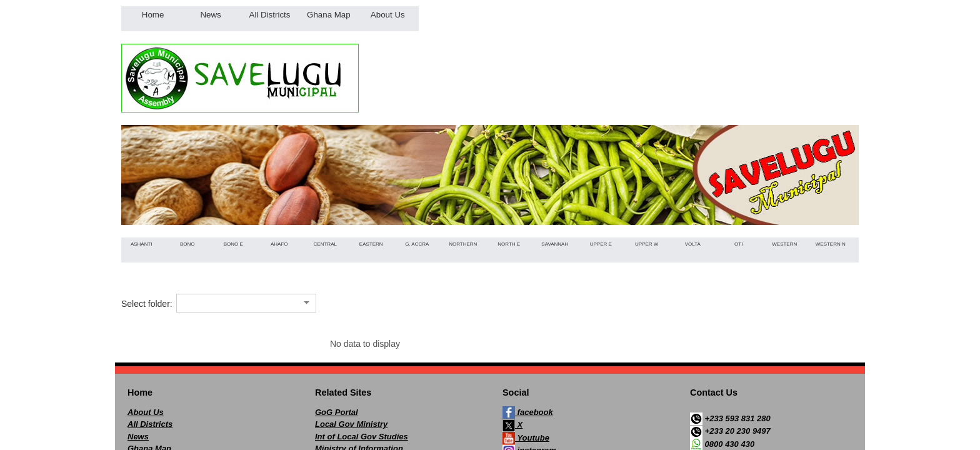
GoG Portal (337, 412)
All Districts (150, 424)
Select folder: (147, 304)
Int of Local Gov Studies (362, 437)
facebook (528, 412)
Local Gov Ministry (351, 424)
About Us (146, 412)
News (138, 437)
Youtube (526, 438)
